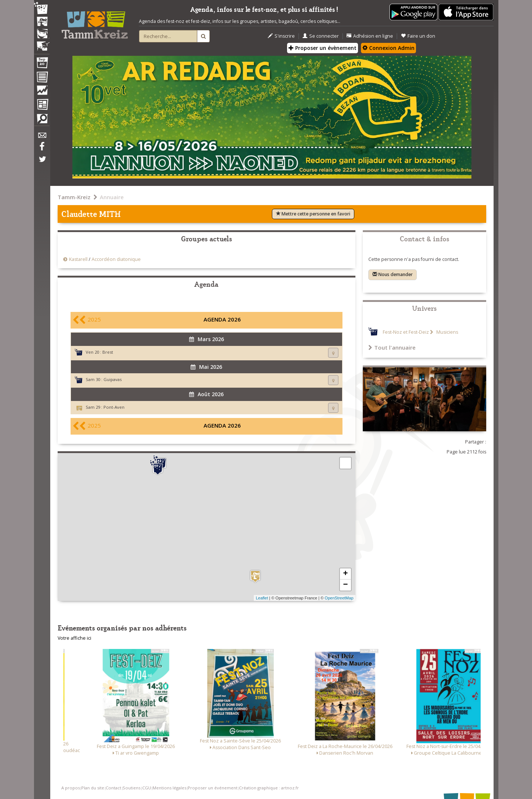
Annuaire (112, 197)
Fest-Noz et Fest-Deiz (406, 332)
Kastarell (78, 259)
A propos (71, 788)
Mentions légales (169, 788)
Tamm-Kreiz (74, 197)
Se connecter (321, 36)
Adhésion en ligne (370, 36)
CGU (147, 788)
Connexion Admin (388, 48)
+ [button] (345, 574)
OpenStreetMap (339, 598)
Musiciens (447, 332)
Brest (108, 352)
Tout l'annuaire (392, 347)
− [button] (345, 585)
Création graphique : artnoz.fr (269, 788)
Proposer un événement (213, 788)
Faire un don (418, 36)
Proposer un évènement (323, 48)
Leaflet (262, 598)
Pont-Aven (114, 407)
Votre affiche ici (74, 638)
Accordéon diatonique (116, 259)
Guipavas (112, 379)
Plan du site (93, 788)
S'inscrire (281, 36)
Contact (113, 788)
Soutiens (132, 788)
